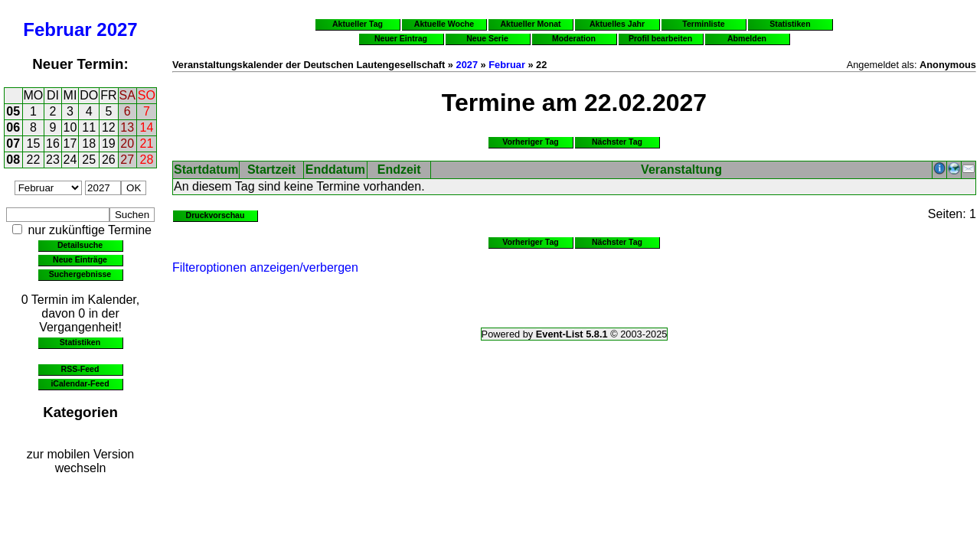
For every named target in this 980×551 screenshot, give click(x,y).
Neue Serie (487, 38)
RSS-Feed (80, 369)
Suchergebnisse (80, 274)
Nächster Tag (617, 142)
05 (13, 111)
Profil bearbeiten (660, 38)
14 (147, 127)
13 (127, 127)
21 (147, 143)
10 (70, 127)
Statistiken (80, 342)
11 (89, 127)
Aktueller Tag (358, 24)
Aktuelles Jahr (617, 24)
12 (109, 127)
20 (127, 143)
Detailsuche (80, 245)
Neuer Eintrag (401, 38)
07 (13, 143)
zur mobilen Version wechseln (81, 461)
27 (127, 160)
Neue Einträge (80, 259)
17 (70, 143)
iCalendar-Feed (80, 383)
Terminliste (703, 24)
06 (13, 127)
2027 (117, 29)
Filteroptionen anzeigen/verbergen (265, 267)
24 (70, 160)
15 (34, 143)
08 (13, 160)
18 (89, 143)
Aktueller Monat (530, 24)
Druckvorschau (216, 215)
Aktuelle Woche (444, 24)
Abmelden (747, 38)
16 (53, 143)
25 (89, 160)
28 (147, 160)
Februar (57, 29)
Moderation (574, 38)
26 (109, 160)
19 (109, 143)
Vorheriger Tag (530, 142)
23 (53, 160)
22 (34, 160)
